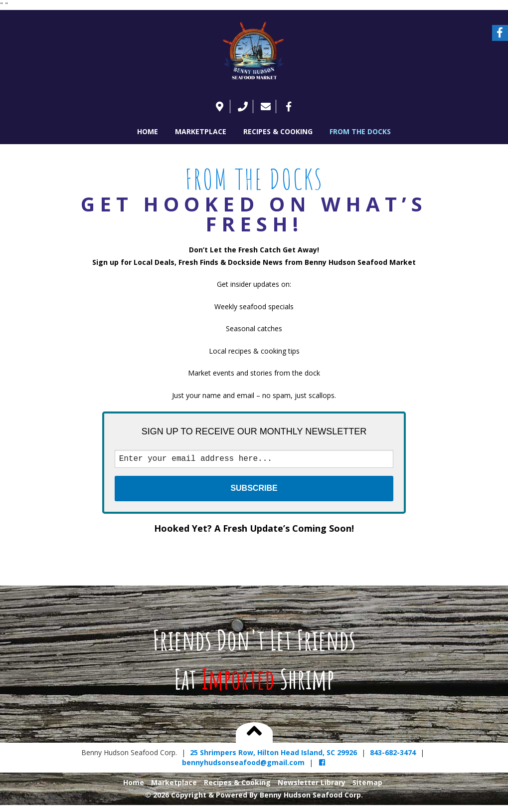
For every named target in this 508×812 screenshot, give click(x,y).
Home (148, 131)
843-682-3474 (393, 754)
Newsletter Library (312, 784)
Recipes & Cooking (278, 131)
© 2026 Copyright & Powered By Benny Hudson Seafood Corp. (254, 797)
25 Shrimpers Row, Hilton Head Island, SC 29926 (273, 754)
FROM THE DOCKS (360, 131)
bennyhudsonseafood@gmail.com (243, 764)
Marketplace (201, 131)
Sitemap (367, 784)
